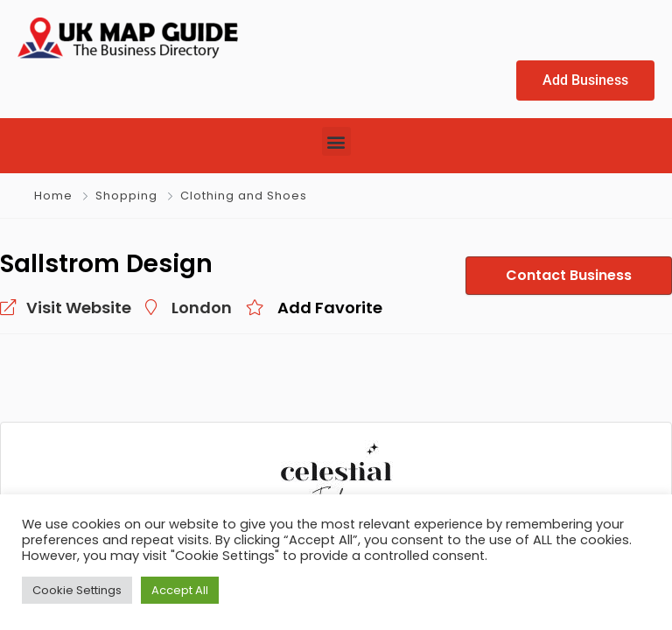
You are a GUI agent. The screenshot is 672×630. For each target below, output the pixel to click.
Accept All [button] (180, 590)
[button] (336, 141)
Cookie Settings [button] (77, 590)
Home (53, 196)
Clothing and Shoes (244, 196)
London (202, 308)
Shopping (126, 196)
